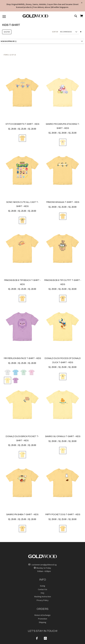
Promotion (43, 619)
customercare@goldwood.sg (42, 565)
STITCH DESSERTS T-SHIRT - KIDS (22, 124)
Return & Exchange (42, 615)
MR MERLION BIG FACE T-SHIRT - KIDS (22, 358)
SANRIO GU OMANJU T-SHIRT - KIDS (63, 436)
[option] (22, 138)
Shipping (42, 622)
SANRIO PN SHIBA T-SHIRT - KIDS (22, 514)
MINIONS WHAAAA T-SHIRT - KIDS (63, 202)
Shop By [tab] (7, 32)
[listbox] (22, 138)
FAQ (42, 593)
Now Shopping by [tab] (8, 41)
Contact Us (43, 589)
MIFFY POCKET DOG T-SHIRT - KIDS (63, 514)
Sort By (55, 32)
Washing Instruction (43, 597)
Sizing (42, 586)
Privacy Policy (43, 600)
